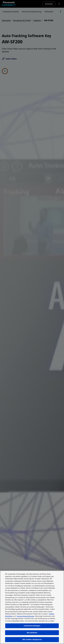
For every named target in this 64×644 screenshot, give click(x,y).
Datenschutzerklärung (25, 616)
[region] (32, 607)
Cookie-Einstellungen (32, 626)
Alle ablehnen (32, 633)
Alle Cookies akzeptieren (32, 639)
